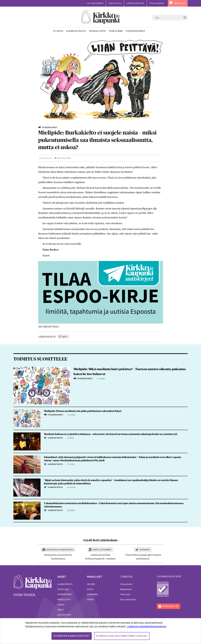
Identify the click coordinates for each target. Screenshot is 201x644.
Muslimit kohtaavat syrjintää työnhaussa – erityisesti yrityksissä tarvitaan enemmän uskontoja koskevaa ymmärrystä (111, 434)
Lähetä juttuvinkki (135, 3)
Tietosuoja (125, 594)
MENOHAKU (180, 3)
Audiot (61, 605)
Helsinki (91, 584)
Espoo (90, 589)
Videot (61, 610)
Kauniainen (92, 594)
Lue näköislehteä (95, 3)
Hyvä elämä (63, 589)
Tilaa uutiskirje (157, 3)
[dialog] (100, 631)
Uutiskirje (145, 550)
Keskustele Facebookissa (60, 550)
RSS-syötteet (64, 615)
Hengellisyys (64, 599)
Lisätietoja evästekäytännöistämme (147, 627)
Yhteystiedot (126, 584)
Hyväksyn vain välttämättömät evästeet (122, 636)
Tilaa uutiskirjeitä (128, 599)
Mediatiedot (126, 589)
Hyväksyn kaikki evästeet (72, 636)
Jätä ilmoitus (115, 3)
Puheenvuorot (65, 594)
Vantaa (91, 599)
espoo (64, 337)
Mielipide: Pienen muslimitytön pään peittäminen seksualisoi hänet (83, 411)
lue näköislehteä (168, 576)
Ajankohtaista (65, 584)
